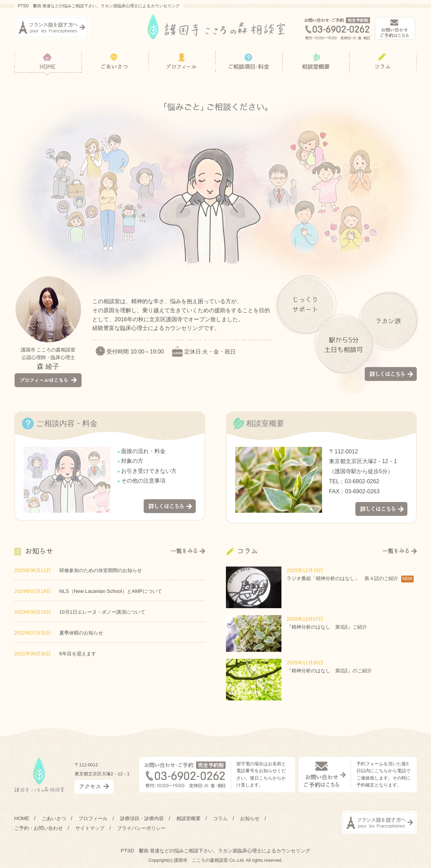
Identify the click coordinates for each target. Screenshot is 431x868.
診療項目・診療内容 (142, 818)
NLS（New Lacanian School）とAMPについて (111, 591)
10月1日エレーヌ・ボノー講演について (102, 612)
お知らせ (250, 818)
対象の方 (132, 461)
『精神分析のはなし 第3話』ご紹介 (327, 627)
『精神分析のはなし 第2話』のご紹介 (329, 671)
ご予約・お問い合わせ (39, 828)
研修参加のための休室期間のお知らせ (101, 570)
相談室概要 (188, 818)
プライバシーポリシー (141, 828)
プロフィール (93, 818)
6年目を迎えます (78, 654)
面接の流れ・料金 (143, 451)
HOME (22, 818)
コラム (220, 818)
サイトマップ (90, 828)
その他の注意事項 (143, 481)
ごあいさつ (54, 818)
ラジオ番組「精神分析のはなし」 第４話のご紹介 (343, 578)
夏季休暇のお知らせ (81, 633)
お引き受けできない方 (149, 471)
